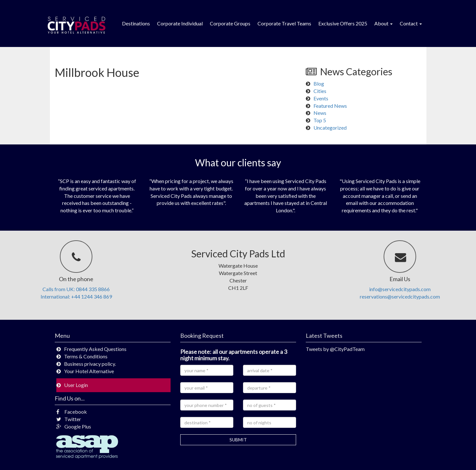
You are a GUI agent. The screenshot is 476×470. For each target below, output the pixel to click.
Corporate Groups (230, 23)
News (320, 113)
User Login (76, 385)
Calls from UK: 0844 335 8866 (76, 289)
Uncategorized (330, 128)
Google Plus (74, 426)
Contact (411, 23)
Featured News (330, 106)
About (383, 23)
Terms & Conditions (86, 356)
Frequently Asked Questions (95, 349)
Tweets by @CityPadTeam (335, 349)
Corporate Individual (180, 23)
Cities (320, 91)
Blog (319, 83)
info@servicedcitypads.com (400, 289)
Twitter (69, 419)
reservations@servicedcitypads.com (400, 296)
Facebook (72, 412)
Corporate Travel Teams (284, 23)
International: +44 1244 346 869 (76, 296)
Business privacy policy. (90, 364)
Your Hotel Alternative (89, 371)
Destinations (136, 23)
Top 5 (320, 120)
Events (321, 98)
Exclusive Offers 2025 (343, 23)
